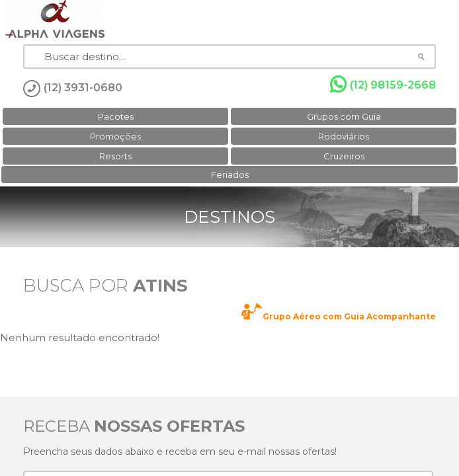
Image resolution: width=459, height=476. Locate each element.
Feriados (230, 175)
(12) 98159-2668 (383, 85)
